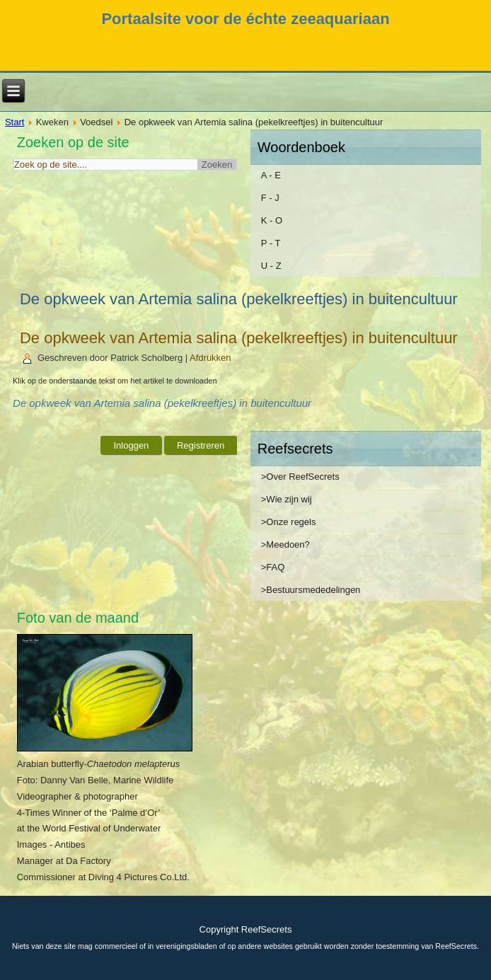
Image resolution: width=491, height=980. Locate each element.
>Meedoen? (285, 544)
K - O (272, 220)
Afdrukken (210, 358)
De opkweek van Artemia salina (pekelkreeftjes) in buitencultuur (239, 338)
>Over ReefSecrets (300, 477)
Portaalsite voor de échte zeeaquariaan (245, 19)
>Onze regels (289, 522)
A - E (271, 175)
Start (15, 122)
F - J (270, 198)
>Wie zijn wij (287, 499)
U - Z (271, 266)
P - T (271, 243)
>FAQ (273, 567)
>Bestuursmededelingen (311, 590)
